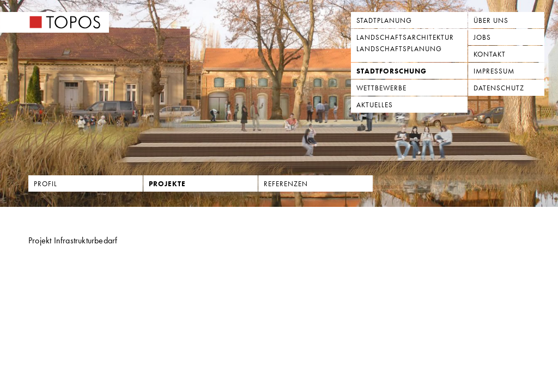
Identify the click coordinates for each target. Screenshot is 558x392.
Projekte (167, 184)
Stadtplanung (384, 20)
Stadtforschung (392, 71)
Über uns (491, 20)
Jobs (482, 37)
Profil (46, 184)
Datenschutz (499, 88)
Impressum (494, 71)
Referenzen (286, 184)
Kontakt (490, 54)
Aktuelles (375, 105)
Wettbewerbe (381, 88)
